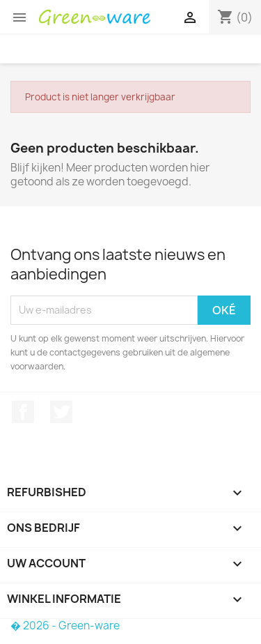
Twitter (61, 412)
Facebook (23, 412)
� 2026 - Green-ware (65, 626)
